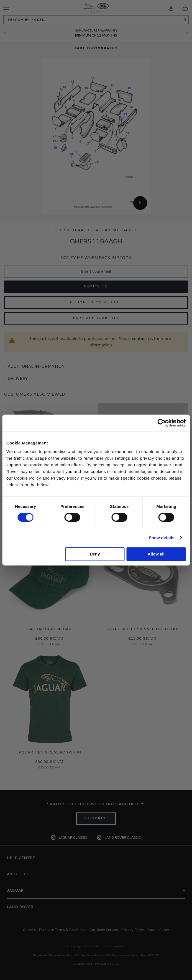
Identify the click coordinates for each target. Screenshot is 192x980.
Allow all (156, 554)
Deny (95, 554)
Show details (162, 538)
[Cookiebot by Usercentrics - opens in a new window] (161, 423)
